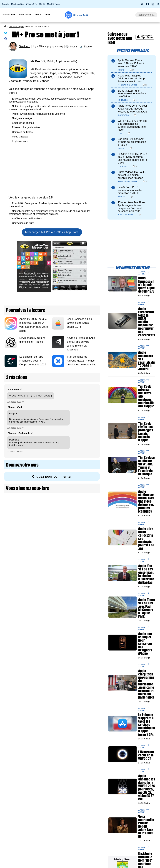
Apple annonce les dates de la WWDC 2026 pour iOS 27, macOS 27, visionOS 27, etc (147, 788)
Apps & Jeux (9, 15)
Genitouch (25, 46)
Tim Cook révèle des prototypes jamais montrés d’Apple (146, 432)
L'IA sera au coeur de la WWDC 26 (146, 755)
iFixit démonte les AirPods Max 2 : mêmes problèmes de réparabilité (81, 361)
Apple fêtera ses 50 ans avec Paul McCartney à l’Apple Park (147, 608)
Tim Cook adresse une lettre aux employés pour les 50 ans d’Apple (146, 396)
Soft (81, 15)
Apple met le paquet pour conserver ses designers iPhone (145, 644)
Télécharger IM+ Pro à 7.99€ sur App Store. (52, 232)
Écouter (88, 47)
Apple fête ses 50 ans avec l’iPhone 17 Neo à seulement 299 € (131, 63)
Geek (47, 15)
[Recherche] (146, 15)
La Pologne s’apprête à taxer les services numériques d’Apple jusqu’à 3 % (147, 725)
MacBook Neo (18, 4)
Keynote (5, 4)
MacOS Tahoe (54, 4)
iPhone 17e (31, 4)
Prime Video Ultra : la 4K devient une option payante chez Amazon (132, 175)
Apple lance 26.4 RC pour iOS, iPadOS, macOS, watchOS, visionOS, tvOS (132, 109)
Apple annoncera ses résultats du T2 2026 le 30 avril (146, 361)
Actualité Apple (16, 27)
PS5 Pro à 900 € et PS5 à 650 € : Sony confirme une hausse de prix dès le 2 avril (132, 158)
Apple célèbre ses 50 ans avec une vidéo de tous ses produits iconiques (146, 501)
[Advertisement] (52, 169)
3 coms (73, 47)
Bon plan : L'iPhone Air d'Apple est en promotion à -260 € (132, 142)
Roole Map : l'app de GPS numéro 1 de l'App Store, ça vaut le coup (131, 79)
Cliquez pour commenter (52, 476)
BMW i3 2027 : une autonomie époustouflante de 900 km (132, 94)
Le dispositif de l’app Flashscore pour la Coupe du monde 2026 (33, 361)
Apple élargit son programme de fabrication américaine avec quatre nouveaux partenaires (146, 684)
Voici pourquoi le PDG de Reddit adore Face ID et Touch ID (146, 826)
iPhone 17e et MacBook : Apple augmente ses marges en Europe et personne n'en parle (132, 207)
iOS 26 (42, 4)
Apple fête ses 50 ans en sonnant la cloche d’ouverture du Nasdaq (146, 574)
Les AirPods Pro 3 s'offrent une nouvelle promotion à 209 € (130, 190)
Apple (38, 15)
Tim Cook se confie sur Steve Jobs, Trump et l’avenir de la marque (146, 466)
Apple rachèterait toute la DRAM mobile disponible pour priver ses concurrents (147, 322)
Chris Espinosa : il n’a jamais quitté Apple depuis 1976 (79, 323)
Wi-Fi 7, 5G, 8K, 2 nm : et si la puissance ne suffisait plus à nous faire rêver (132, 125)
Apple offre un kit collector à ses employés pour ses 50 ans (146, 539)
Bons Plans (25, 15)
